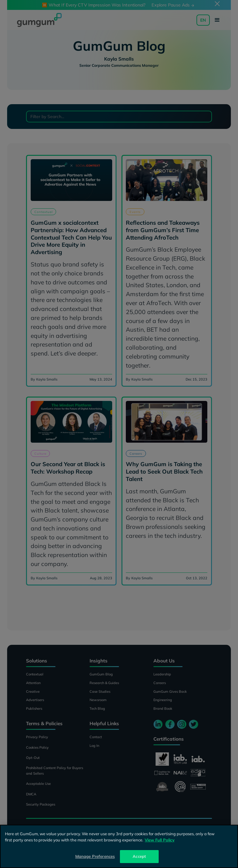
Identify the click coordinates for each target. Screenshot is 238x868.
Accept (139, 856)
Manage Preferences (95, 856)
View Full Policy (160, 840)
